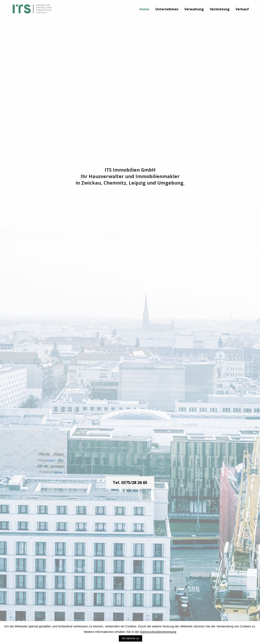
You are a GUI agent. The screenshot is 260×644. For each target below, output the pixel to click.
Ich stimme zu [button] (130, 638)
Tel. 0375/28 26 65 (130, 482)
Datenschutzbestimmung (158, 632)
